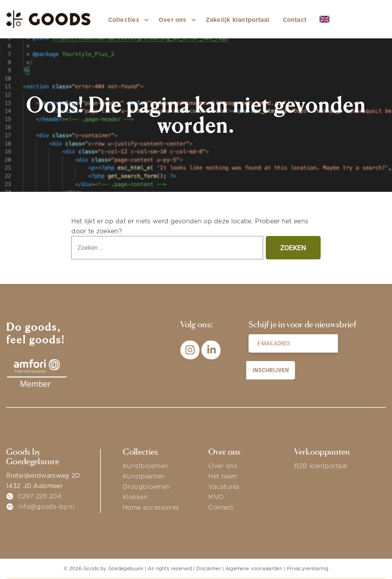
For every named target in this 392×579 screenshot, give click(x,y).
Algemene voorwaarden (254, 568)
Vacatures (224, 487)
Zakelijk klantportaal (238, 20)
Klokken (135, 497)
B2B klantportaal (321, 466)
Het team (223, 476)
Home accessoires (151, 507)
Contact (295, 20)
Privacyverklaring (308, 568)
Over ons (223, 466)
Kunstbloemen (146, 466)
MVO (216, 497)
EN (330, 20)
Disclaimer (209, 568)
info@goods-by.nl (46, 506)
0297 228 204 (40, 496)
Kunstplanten (144, 476)
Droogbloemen (147, 487)
